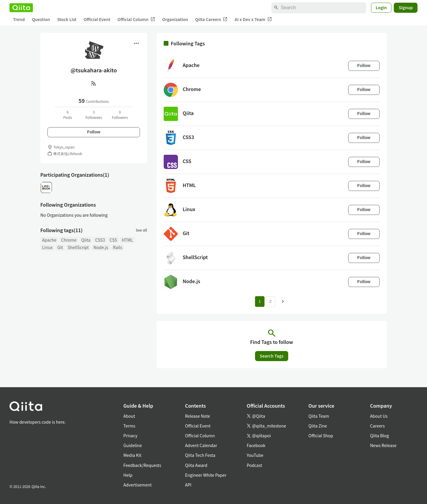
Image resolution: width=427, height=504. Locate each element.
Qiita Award (196, 465)
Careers (377, 426)
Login (381, 7)
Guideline (133, 445)
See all (141, 230)
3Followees (94, 115)
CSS (113, 240)
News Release (383, 445)
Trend (19, 19)
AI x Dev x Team (253, 19)
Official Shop (321, 436)
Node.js (101, 247)
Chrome (69, 240)
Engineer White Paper (206, 475)
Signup (406, 7)
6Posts (68, 115)
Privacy (130, 436)
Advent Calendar (201, 445)
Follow (94, 132)
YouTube (255, 455)
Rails (118, 247)
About (129, 416)
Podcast (254, 465)
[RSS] (94, 83)
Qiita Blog (380, 436)
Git (60, 247)
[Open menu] (136, 43)
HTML (128, 240)
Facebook (256, 445)
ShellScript (78, 247)
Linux (47, 247)
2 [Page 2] (270, 301)
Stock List (67, 19)
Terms (129, 426)
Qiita (86, 240)
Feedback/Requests (142, 465)
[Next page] (283, 302)
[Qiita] (21, 8)
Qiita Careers (211, 19)
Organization (175, 19)
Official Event (97, 19)
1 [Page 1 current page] (260, 301)
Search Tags (272, 356)
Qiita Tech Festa (200, 455)
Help (128, 475)
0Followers (120, 115)
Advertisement (138, 485)
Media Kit (132, 455)
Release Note (197, 416)
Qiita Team (319, 416)
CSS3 (100, 240)
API (188, 485)
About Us (379, 416)
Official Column (136, 19)
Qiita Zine (318, 426)
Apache (49, 240)
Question (41, 19)
